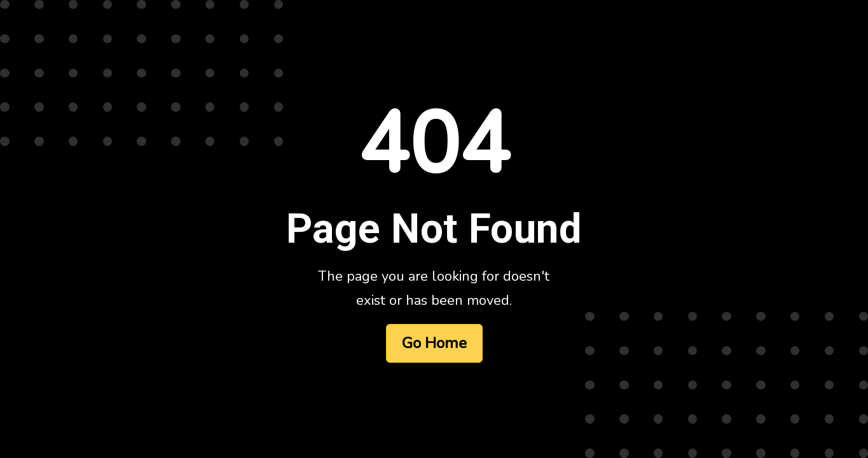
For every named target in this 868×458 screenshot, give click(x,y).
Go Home (434, 343)
